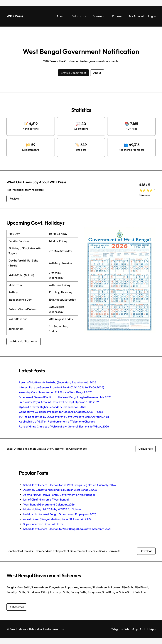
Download (146, 551)
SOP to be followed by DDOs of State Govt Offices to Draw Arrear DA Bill (64, 417)
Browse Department (73, 73)
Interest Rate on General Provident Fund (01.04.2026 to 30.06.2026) (61, 387)
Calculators (146, 449)
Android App (147, 629)
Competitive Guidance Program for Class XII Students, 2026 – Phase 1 (62, 412)
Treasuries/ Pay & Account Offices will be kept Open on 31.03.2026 (59, 402)
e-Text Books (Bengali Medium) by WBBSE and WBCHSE (58, 519)
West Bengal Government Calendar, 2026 (49, 504)
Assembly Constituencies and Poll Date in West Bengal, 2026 (56, 392)
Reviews (14, 199)
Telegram (117, 629)
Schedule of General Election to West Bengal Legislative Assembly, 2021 (67, 529)
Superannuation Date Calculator (43, 524)
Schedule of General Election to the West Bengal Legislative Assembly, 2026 (65, 397)
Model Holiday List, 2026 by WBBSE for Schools (52, 509)
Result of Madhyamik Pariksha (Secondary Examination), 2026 (58, 382)
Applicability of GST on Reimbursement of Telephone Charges (57, 421)
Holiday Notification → (24, 341)
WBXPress (15, 16)
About (97, 73)
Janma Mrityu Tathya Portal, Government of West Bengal (59, 495)
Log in (152, 16)
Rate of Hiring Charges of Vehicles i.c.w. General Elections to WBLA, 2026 (64, 426)
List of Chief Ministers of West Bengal (46, 500)
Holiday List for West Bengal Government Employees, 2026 (60, 514)
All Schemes (17, 607)
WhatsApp (131, 629)
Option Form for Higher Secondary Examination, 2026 (53, 407)
